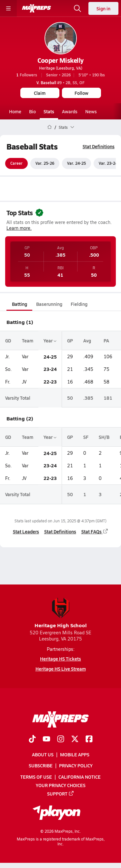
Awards (70, 111)
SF (86, 437)
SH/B (104, 437)
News (91, 111)
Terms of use (36, 777)
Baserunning (49, 304)
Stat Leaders (26, 531)
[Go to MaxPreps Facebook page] (89, 740)
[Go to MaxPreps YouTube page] (46, 740)
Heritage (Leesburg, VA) (61, 68)
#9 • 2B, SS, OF (60, 83)
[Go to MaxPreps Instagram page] (61, 740)
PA (106, 340)
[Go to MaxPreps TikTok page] (32, 740)
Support (61, 794)
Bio (32, 111)
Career (16, 163)
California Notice (80, 777)
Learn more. (19, 228)
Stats (49, 111)
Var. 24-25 (76, 163)
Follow (81, 93)
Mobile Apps (75, 754)
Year (50, 340)
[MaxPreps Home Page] (50, 127)
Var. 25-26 (45, 163)
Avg (87, 340)
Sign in (103, 8)
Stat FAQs (95, 531)
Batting (20, 304)
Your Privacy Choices (61, 785)
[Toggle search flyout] (77, 8)
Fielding (79, 304)
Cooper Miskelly (60, 60)
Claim (40, 93)
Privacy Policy (76, 765)
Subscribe (41, 765)
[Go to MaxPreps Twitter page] (75, 740)
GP (70, 340)
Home (15, 111)
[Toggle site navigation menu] (8, 8)
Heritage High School (61, 613)
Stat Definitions (99, 146)
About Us (43, 754)
